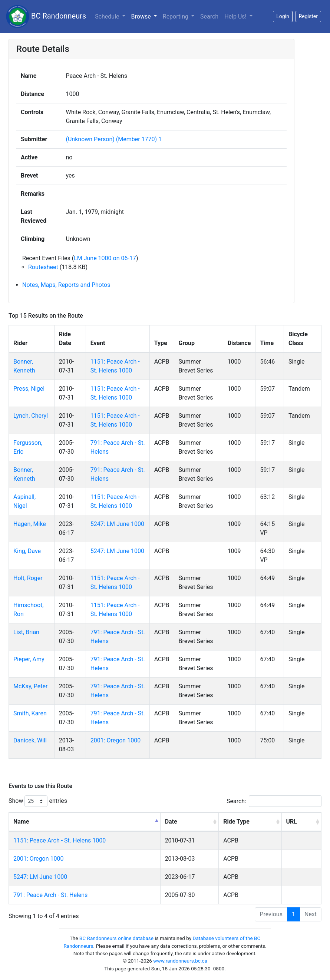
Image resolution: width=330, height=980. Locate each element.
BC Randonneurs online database (116, 938)
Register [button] (308, 16)
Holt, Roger (28, 578)
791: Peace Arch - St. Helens (50, 895)
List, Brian (26, 632)
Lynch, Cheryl (31, 416)
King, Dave (27, 551)
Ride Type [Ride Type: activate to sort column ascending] (236, 822)
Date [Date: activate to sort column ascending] (171, 822)
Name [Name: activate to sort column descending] (21, 822)
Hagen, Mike (30, 524)
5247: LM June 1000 (117, 524)
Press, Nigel (29, 389)
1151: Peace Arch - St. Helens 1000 (60, 840)
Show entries (38, 801)
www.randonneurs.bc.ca (180, 961)
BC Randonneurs (46, 16)
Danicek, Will (30, 740)
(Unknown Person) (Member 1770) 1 (114, 139)
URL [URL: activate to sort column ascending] (292, 822)
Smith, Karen (30, 713)
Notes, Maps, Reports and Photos (66, 285)
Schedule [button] (108, 16)
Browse (142, 16)
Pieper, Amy (29, 659)
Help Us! (236, 16)
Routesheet (43, 267)
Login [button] (283, 16)
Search (209, 16)
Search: (274, 801)
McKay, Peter (30, 686)
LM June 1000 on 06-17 (105, 258)
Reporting (176, 16)
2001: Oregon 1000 (115, 740)
